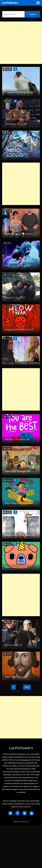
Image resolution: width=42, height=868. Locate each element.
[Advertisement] (21, 43)
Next (27, 687)
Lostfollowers (10, 3)
